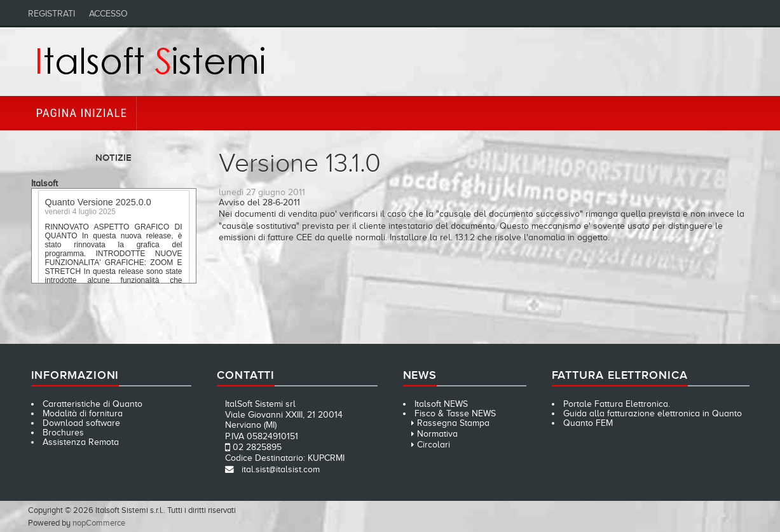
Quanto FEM (588, 423)
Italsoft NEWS (441, 404)
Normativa (437, 434)
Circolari (434, 445)
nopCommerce (99, 523)
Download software (81, 423)
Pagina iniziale (82, 113)
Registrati (51, 14)
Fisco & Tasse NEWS (455, 413)
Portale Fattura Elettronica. (617, 404)
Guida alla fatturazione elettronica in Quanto (653, 413)
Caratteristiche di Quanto (92, 404)
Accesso (108, 14)
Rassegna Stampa (453, 423)
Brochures (63, 433)
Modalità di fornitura (83, 413)
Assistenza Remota (81, 442)
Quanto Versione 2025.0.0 (98, 204)
